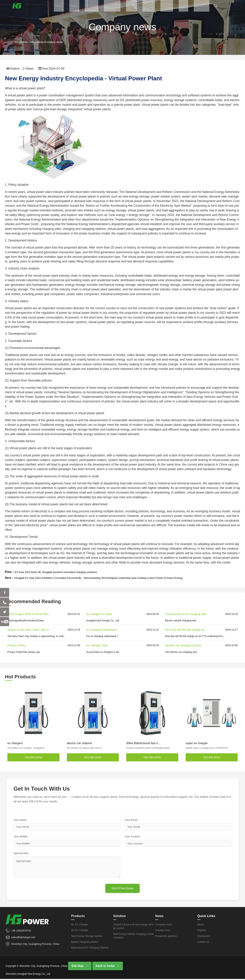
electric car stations (80, 743)
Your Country (132, 836)
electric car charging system (183, 645)
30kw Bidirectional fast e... (143, 743)
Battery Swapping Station (85, 942)
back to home (104, 966)
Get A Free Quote (123, 888)
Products (105, 7)
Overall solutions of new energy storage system (133, 926)
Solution (174, 7)
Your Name (20, 820)
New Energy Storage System (87, 936)
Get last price (33, 757)
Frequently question (166, 936)
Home (75, 7)
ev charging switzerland (102, 630)
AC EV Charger (80, 924)
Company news (53, 42)
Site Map (77, 966)
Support (157, 7)
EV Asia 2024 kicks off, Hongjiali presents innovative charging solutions (63, 572)
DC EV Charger (80, 930)
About (89, 7)
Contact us (205, 7)
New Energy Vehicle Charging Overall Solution (133, 936)
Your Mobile (20, 836)
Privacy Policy (16, 645)
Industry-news (163, 930)
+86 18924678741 (21, 931)
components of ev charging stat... (187, 614)
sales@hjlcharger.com (23, 937)
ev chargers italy (97, 645)
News (188, 7)
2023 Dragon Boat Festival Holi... (29, 614)
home (33, 42)
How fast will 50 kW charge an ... (186, 630)
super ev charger (197, 743)
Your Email (131, 820)
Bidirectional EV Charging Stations (90, 948)
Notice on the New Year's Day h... (29, 630)
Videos (142, 7)
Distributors (124, 7)
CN (229, 7)
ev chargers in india (99, 614)
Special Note (21, 853)
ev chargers (15, 743)
